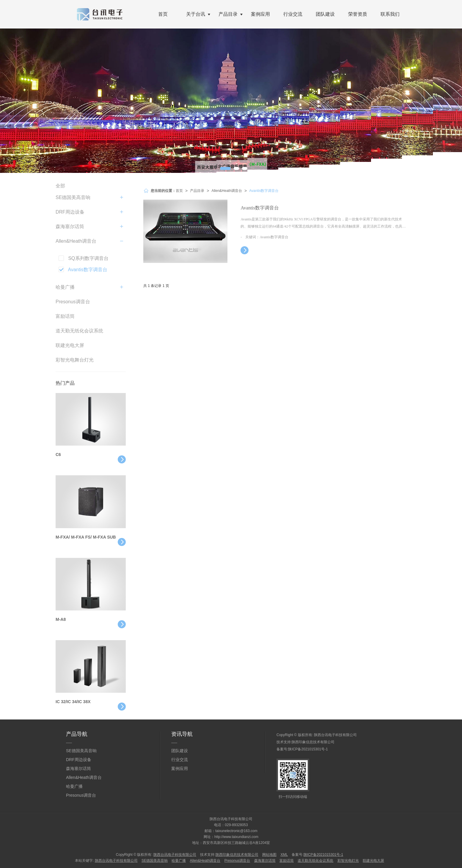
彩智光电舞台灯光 (75, 360)
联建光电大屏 (70, 345)
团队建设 (325, 14)
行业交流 (293, 14)
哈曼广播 (65, 287)
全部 (60, 186)
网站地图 (269, 855)
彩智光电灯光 (348, 861)
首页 (163, 14)
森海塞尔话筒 (70, 227)
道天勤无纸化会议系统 (79, 331)
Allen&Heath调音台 (227, 191)
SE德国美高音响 (73, 197)
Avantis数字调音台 (264, 191)
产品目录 (228, 14)
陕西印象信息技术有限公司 (313, 742)
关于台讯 (196, 14)
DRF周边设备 (70, 212)
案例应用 (260, 14)
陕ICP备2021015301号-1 (308, 749)
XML (284, 855)
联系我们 (390, 14)
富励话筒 (65, 316)
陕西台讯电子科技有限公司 (335, 735)
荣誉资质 (358, 14)
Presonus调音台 (73, 302)
